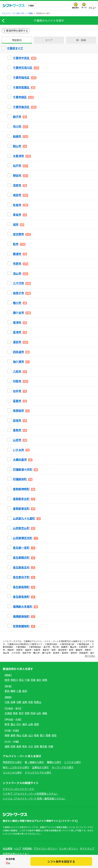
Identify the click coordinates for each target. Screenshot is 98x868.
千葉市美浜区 (35, 647)
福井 (25, 724)
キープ (84, 8)
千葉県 (27, 641)
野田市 (11, 650)
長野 (36, 724)
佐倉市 (37, 650)
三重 (19, 691)
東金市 (46, 650)
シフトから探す (73, 762)
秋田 (33, 713)
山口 (31, 735)
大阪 (7, 702)
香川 (42, 735)
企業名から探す (41, 767)
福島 (45, 713)
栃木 (39, 680)
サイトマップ (87, 848)
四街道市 (84, 653)
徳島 (36, 735)
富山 (13, 724)
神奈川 (14, 680)
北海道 (8, 713)
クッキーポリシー (69, 848)
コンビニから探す (12, 772)
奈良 (31, 702)
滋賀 (25, 702)
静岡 (13, 691)
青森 (15, 713)
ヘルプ (17, 848)
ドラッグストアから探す (38, 772)
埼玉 (21, 680)
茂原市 (19, 650)
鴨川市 (36, 653)
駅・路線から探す (35, 762)
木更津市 (83, 647)
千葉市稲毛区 (83, 644)
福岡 (7, 746)
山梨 (31, 724)
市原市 (88, 650)
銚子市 (47, 647)
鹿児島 (43, 746)
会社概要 (8, 848)
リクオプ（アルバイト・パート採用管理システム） (31, 794)
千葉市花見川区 (67, 644)
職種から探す (54, 762)
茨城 (33, 680)
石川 (19, 724)
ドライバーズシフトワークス (18, 789)
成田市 (28, 650)
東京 (7, 680)
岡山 (19, 735)
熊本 (25, 746)
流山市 (6, 653)
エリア (49, 40)
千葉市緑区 (21, 647)
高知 (54, 735)
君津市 (56, 653)
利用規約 (27, 848)
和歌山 (38, 702)
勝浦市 (79, 650)
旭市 (53, 650)
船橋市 (64, 647)
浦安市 (74, 653)
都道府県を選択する (17, 30)
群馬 (45, 680)
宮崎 (36, 746)
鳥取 (7, 735)
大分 (31, 746)
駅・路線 (81, 40)
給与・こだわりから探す (16, 767)
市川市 (56, 647)
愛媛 (48, 735)
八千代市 (16, 653)
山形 (39, 713)
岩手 (21, 713)
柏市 (71, 650)
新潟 (7, 724)
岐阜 (25, 691)
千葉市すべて (36, 644)
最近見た (76, 8)
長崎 (19, 746)
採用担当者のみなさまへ (16, 854)
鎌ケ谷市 (46, 653)
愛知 (7, 691)
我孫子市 (27, 653)
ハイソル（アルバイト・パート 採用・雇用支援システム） (34, 798)
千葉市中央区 (51, 644)
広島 (25, 735)
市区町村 (17, 40)
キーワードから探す (63, 767)
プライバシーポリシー (46, 848)
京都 (19, 702)
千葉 (27, 680)
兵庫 (13, 702)
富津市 (65, 653)
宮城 (27, 713)
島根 (13, 735)
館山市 (73, 647)
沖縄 (51, 746)
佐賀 (13, 746)
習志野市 (62, 650)
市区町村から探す (12, 762)
